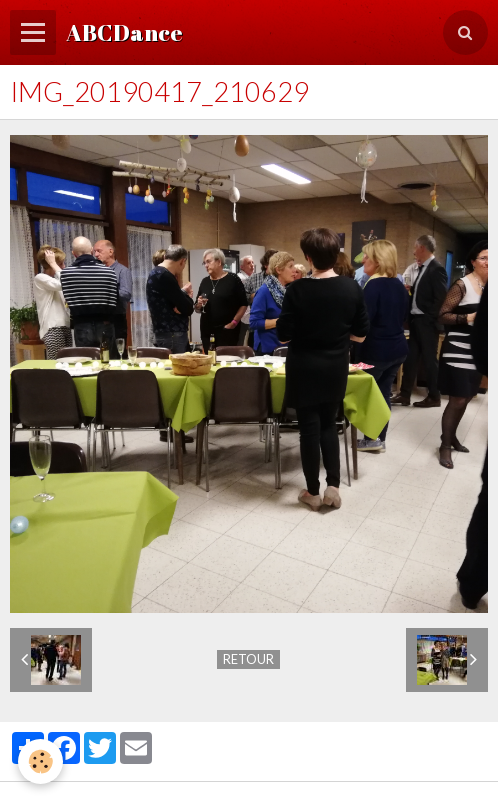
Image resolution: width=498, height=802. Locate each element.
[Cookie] (40, 761)
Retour (248, 659)
